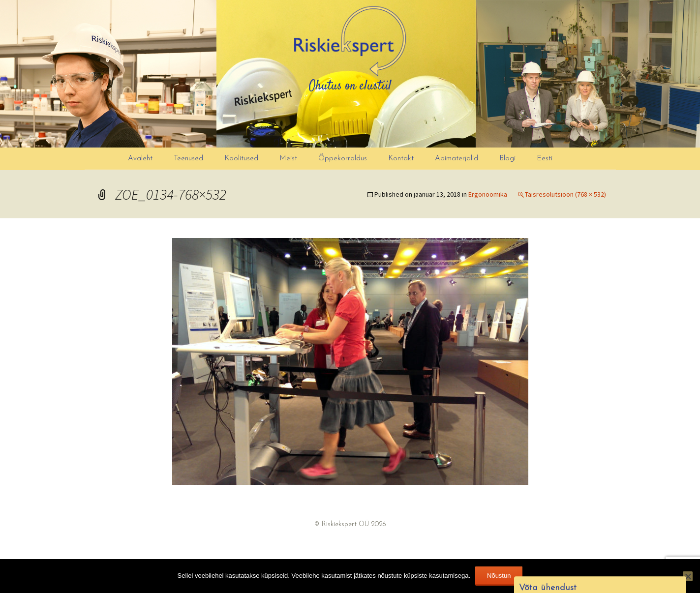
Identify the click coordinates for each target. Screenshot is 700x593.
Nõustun (499, 576)
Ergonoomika (488, 194)
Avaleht (140, 159)
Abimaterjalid (457, 159)
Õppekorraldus (343, 159)
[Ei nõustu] (688, 576)
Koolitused (241, 159)
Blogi (507, 159)
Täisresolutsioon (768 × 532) (565, 194)
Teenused (188, 159)
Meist (288, 159)
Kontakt (401, 159)
